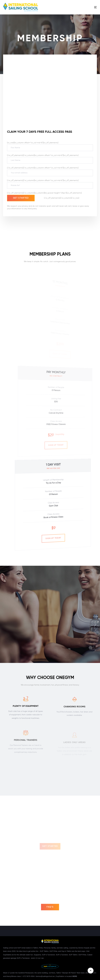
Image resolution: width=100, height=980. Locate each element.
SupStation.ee (8, 955)
